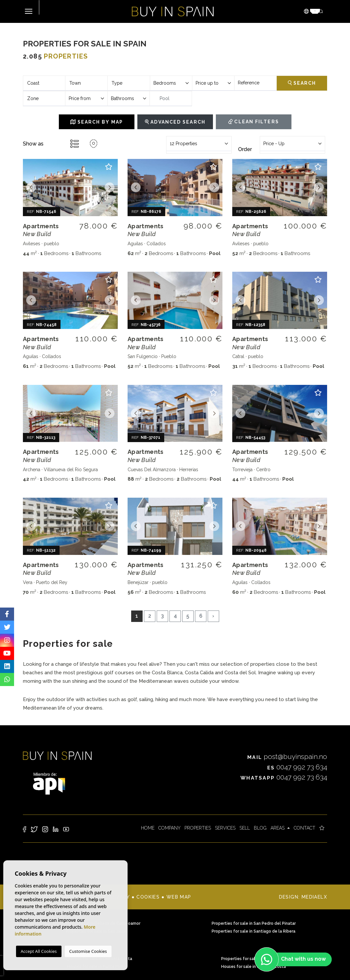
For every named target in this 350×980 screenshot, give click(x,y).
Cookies (148, 897)
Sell (245, 828)
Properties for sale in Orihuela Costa (97, 959)
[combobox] (44, 83)
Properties (198, 828)
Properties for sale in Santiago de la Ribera (254, 931)
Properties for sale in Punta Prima (254, 959)
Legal (93, 897)
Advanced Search (175, 122)
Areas (278, 828)
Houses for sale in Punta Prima (96, 967)
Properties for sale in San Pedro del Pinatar (254, 923)
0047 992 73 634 (297, 767)
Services (225, 828)
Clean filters (254, 122)
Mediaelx (314, 897)
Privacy (119, 897)
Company (169, 828)
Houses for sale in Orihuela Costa (254, 967)
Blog (260, 828)
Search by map (97, 122)
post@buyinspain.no (287, 756)
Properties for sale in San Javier (96, 931)
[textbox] (44, 83)
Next (110, 188)
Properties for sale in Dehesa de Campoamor (96, 923)
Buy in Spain (173, 11)
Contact (305, 828)
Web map (179, 897)
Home (148, 828)
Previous (31, 188)
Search (302, 83)
